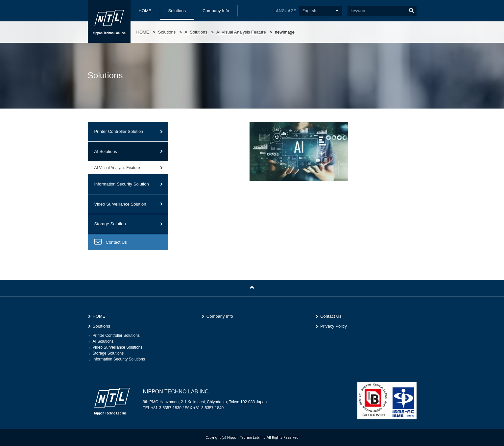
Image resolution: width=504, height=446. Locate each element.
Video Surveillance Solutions (118, 347)
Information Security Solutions (119, 359)
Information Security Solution (122, 184)
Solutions (177, 11)
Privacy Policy (334, 326)
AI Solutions (196, 32)
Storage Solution (110, 224)
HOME (145, 11)
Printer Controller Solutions (116, 335)
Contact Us (116, 242)
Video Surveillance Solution (120, 204)
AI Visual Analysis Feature (241, 32)
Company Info (216, 11)
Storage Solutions (108, 353)
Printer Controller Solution (119, 131)
